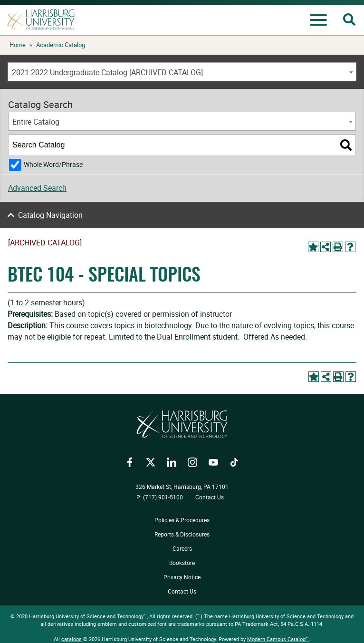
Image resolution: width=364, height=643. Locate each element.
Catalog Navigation (50, 215)
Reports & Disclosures (182, 534)
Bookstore (182, 563)
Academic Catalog (61, 45)
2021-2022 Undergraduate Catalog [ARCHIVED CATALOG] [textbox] (107, 72)
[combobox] (182, 72)
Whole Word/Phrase (53, 164)
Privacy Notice (182, 577)
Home (18, 45)
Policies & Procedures (182, 520)
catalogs (72, 639)
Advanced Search (37, 188)
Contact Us (210, 497)
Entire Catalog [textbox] (36, 122)
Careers (182, 548)
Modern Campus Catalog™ (278, 639)
